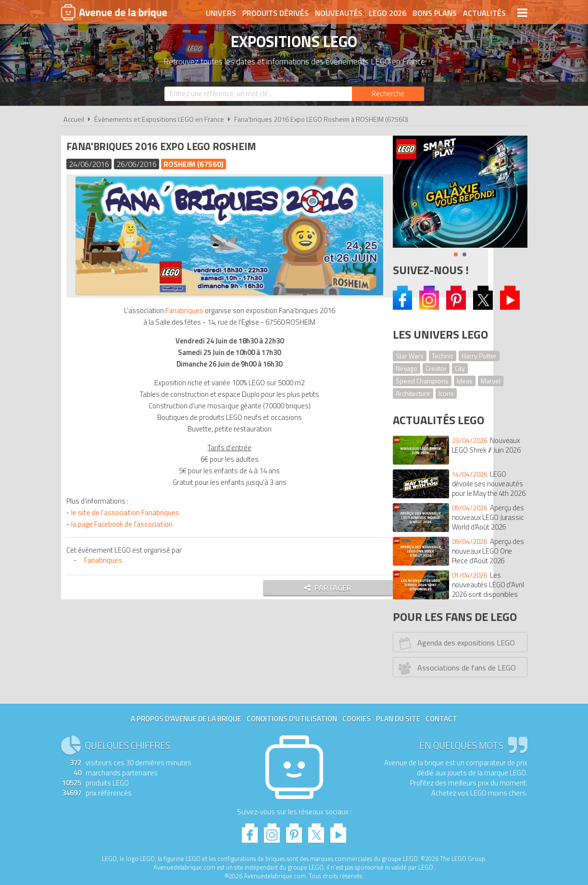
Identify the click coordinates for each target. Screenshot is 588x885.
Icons (446, 393)
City (460, 368)
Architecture (413, 393)
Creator (436, 368)
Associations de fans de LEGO (456, 668)
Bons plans (435, 13)
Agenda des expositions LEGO (455, 643)
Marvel (491, 381)
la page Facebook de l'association (124, 523)
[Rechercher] (388, 94)
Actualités (484, 13)
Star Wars (410, 356)
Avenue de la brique (114, 12)
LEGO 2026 (388, 13)
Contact (441, 719)
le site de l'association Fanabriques (127, 512)
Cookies (357, 719)
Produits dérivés (275, 13)
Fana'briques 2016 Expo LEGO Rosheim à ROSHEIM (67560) (321, 119)
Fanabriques (176, 310)
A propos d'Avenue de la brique (186, 719)
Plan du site (398, 719)
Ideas (465, 381)
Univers (221, 13)
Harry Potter (479, 356)
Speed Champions (422, 381)
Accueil (74, 119)
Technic (443, 356)
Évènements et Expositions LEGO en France (159, 119)
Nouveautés (339, 13)
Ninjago (407, 368)
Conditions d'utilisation (292, 719)
